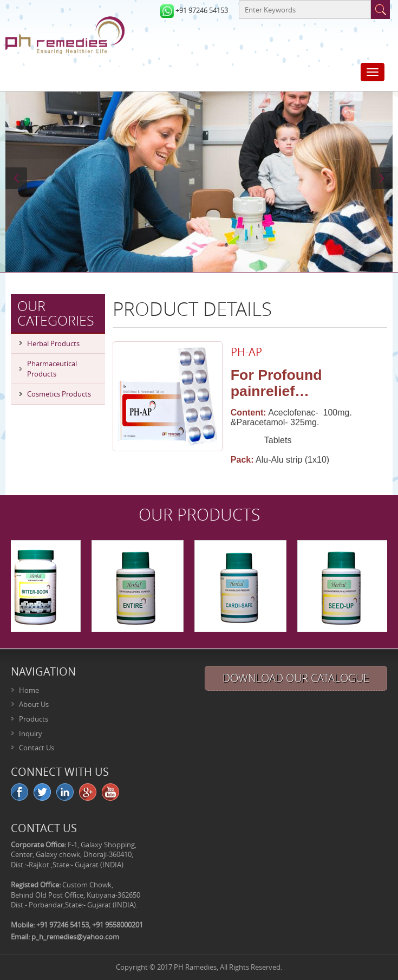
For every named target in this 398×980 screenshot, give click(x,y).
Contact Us (37, 748)
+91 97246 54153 (202, 10)
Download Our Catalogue (296, 678)
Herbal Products (53, 343)
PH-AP (246, 352)
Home (29, 690)
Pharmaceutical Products (52, 369)
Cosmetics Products (59, 394)
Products (34, 719)
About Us (34, 704)
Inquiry (31, 734)
